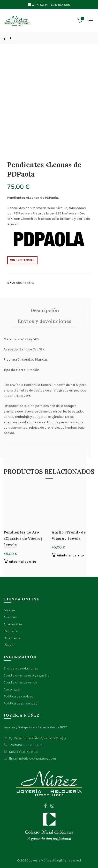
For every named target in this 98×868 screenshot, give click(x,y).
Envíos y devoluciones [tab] (45, 321)
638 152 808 (60, 5)
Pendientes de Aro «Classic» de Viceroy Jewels (23, 539)
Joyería (9, 610)
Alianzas (10, 617)
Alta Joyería (13, 624)
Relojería (11, 631)
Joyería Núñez (40, 860)
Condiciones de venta (20, 682)
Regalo (9, 645)
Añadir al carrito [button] (23, 562)
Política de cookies (18, 696)
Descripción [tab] (45, 310)
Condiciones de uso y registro (27, 675)
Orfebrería (12, 638)
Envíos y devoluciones (21, 668)
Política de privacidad (21, 703)
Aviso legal (12, 689)
